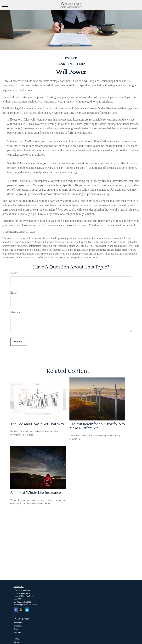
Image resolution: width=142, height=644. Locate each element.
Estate (16, 629)
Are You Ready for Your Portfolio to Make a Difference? (97, 426)
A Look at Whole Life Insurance (36, 493)
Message (15, 312)
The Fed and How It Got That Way (37, 424)
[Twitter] (21, 610)
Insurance (17, 632)
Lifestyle (17, 642)
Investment (18, 626)
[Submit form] (19, 342)
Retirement (18, 623)
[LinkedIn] (27, 610)
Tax (15, 636)
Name (14, 273)
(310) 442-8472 (26, 590)
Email (14, 293)
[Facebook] (16, 610)
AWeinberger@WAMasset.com (26, 605)
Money (16, 639)
